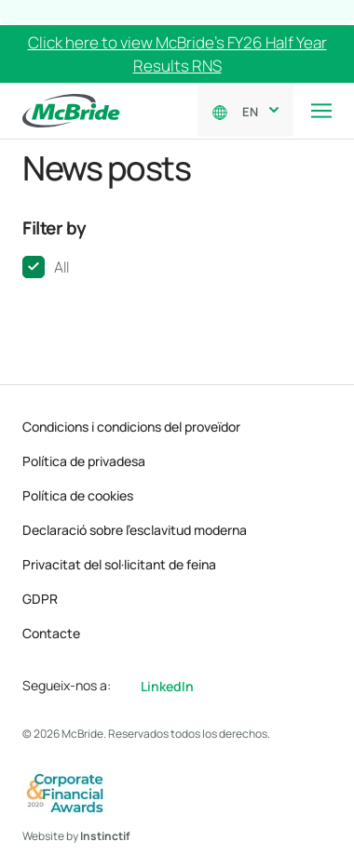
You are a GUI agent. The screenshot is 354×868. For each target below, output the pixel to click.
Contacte (51, 633)
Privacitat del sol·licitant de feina (119, 564)
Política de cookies (78, 495)
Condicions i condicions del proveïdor (131, 427)
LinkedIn (167, 686)
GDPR (40, 599)
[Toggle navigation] (321, 111)
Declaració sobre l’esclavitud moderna (135, 530)
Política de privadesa (84, 461)
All (61, 267)
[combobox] (257, 110)
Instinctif (105, 836)
